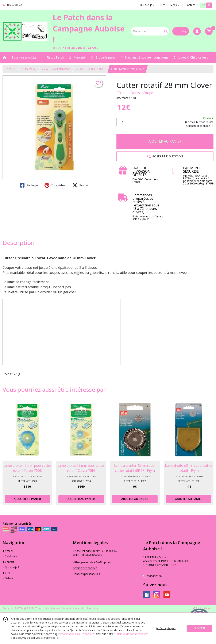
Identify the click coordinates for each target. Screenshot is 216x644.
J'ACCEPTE (200, 628)
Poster (80, 185)
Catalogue (10, 556)
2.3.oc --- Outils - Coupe (135, 93)
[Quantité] (124, 122)
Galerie (8, 578)
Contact (190, 5)
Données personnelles (86, 574)
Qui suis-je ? (11, 567)
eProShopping (89, 608)
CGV (6, 573)
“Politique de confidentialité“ (131, 634)
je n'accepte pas (166, 628)
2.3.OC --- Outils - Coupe (90, 69)
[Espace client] (197, 31)
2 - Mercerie (29, 69)
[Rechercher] (166, 31)
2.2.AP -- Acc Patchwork (56, 69)
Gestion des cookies (85, 568)
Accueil (11, 69)
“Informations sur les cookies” (77, 634)
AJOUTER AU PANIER (165, 141)
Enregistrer (55, 185)
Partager (29, 185)
